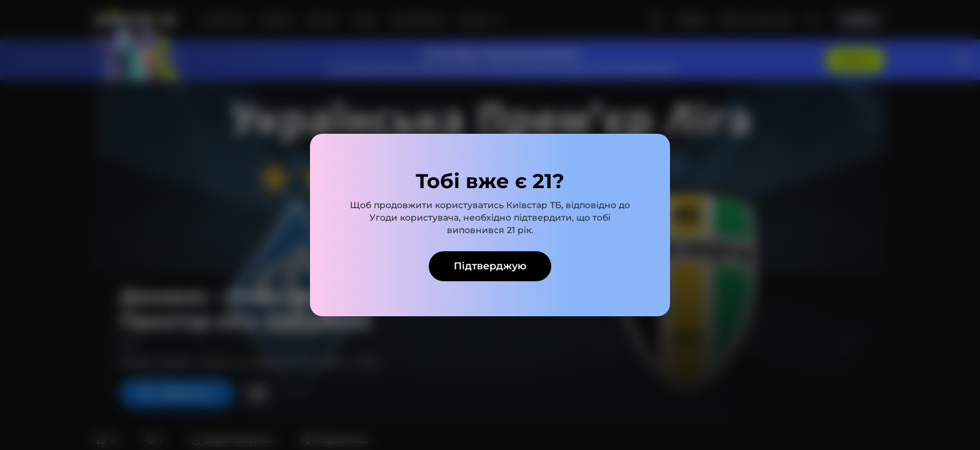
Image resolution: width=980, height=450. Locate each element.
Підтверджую (490, 266)
